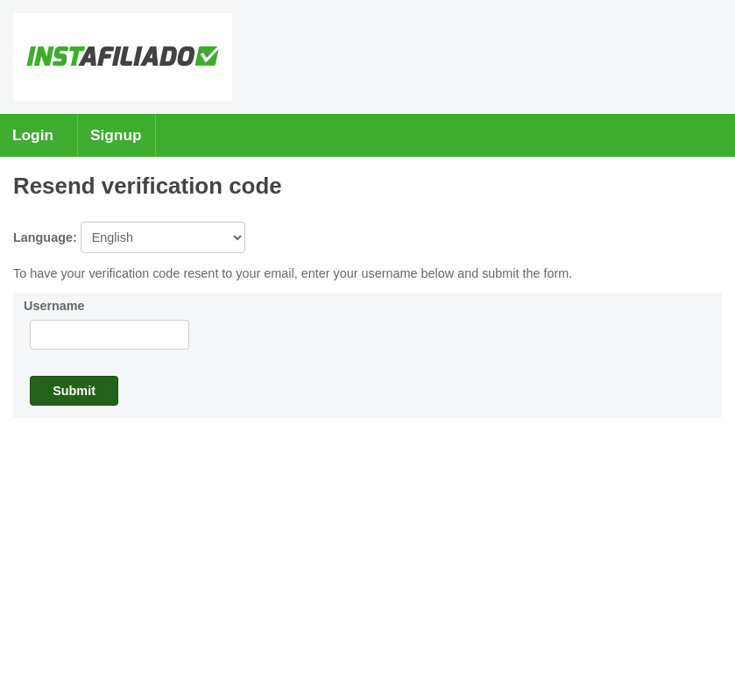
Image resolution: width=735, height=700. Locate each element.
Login (33, 135)
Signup (116, 135)
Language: (129, 237)
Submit (74, 391)
